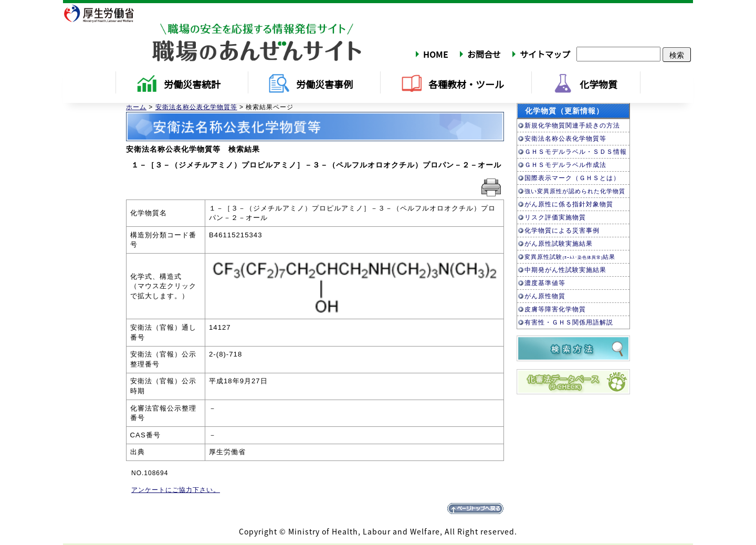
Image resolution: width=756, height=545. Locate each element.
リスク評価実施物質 (555, 217)
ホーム (136, 107)
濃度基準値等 (545, 283)
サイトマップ (545, 54)
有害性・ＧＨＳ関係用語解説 (569, 322)
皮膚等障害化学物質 (555, 309)
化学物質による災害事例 (562, 230)
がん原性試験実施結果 (559, 244)
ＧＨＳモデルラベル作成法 (565, 165)
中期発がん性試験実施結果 (565, 270)
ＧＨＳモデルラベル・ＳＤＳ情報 (576, 152)
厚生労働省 (106, 13)
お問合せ (484, 54)
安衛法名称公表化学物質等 (196, 107)
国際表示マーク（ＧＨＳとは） (572, 178)
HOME (436, 54)
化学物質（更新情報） (564, 111)
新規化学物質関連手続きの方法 (572, 125)
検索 (677, 55)
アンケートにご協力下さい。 (176, 490)
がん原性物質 (545, 296)
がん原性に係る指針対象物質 (569, 204)
